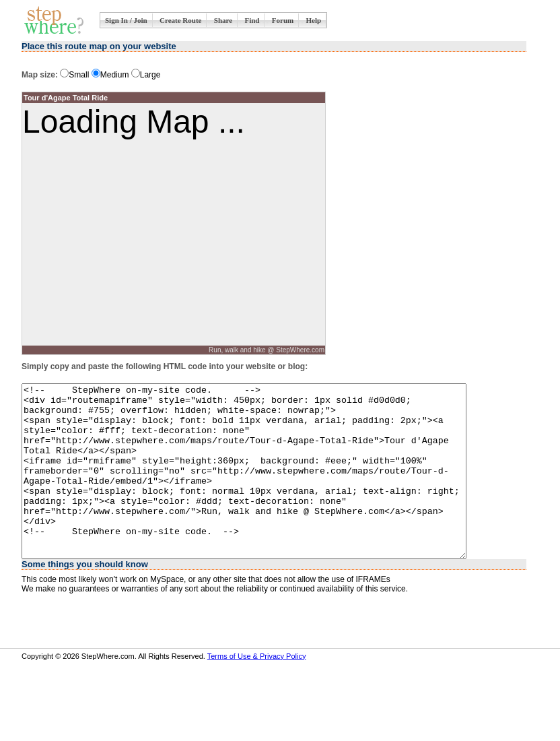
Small (74, 75)
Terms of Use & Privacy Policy (257, 690)
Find (252, 20)
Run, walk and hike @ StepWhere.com (267, 350)
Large (146, 75)
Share (223, 20)
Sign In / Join (126, 20)
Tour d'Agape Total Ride (66, 98)
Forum (283, 20)
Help (314, 20)
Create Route (180, 20)
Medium (110, 75)
